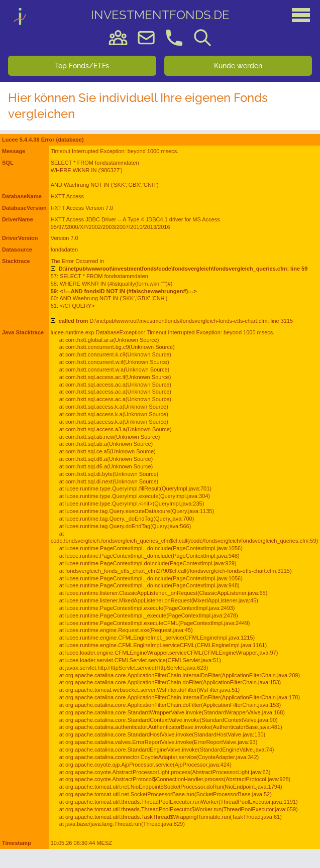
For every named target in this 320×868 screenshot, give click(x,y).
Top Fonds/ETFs (82, 66)
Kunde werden (238, 66)
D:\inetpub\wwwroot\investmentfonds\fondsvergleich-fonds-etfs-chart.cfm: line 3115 (176, 321)
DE (160, 15)
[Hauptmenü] (301, 15)
